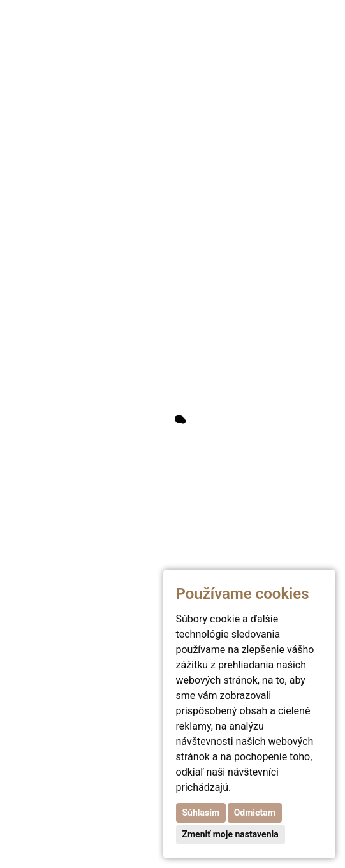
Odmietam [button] (255, 813)
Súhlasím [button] (201, 813)
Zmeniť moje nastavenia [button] (231, 834)
